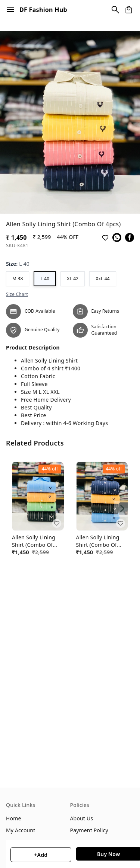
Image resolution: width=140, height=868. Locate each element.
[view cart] (129, 10)
